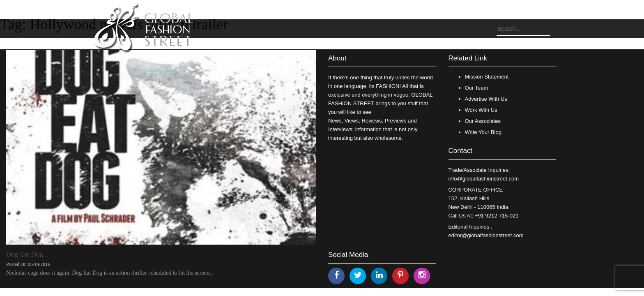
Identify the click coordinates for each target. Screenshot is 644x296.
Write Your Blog (483, 132)
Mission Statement (487, 77)
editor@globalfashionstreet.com (486, 235)
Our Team (477, 88)
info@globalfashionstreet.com (484, 179)
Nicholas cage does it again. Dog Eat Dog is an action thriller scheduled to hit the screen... (110, 273)
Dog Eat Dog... (27, 254)
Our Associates (483, 121)
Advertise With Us (486, 99)
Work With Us (481, 110)
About (337, 58)
